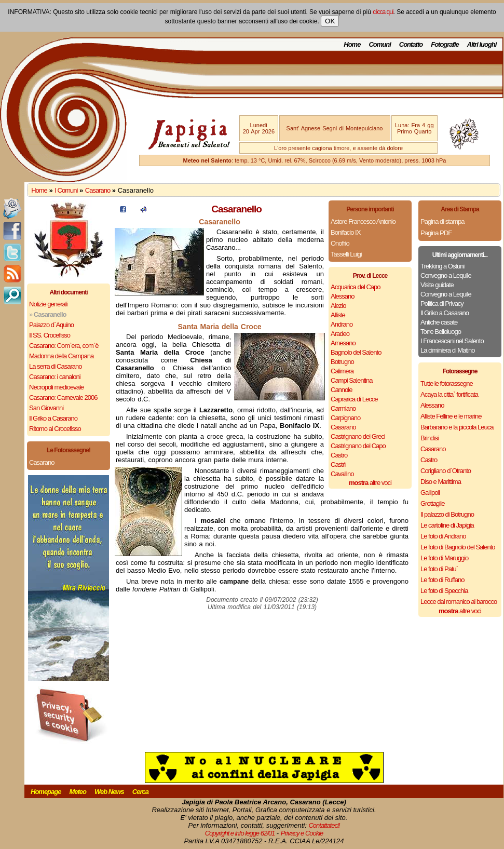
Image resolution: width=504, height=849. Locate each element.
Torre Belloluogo (441, 332)
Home (352, 44)
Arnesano (343, 343)
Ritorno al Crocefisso (55, 429)
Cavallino (342, 474)
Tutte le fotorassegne (447, 383)
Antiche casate (439, 322)
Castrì (338, 464)
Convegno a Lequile (446, 275)
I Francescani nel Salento (452, 341)
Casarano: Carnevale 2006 (63, 397)
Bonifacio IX (345, 232)
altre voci (370, 483)
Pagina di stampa (442, 221)
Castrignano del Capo (358, 446)
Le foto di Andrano (443, 536)
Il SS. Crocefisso (50, 335)
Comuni (379, 44)
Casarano (98, 190)
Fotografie (445, 44)
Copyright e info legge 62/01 (240, 833)
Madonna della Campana (61, 356)
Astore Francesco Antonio (363, 221)
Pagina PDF (436, 233)
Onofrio (340, 243)
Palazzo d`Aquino (51, 325)
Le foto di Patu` (439, 569)
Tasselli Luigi (346, 254)
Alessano (342, 296)
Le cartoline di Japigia (447, 525)
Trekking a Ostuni (442, 266)
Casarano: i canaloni (55, 377)
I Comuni (66, 190)
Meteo (78, 792)
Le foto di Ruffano (442, 580)
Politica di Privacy (442, 304)
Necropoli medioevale (56, 387)
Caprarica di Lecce (354, 399)
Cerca (140, 792)
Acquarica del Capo (355, 287)
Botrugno (342, 362)
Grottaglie (432, 503)
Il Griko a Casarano (53, 418)
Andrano (342, 324)
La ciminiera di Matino (447, 350)
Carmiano (343, 408)
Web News (109, 792)
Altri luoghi (482, 44)
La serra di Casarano (55, 366)
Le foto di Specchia (444, 591)
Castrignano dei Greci (358, 436)
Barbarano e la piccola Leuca (457, 427)
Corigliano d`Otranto (446, 471)
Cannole (341, 390)
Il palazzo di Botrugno (447, 514)
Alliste (338, 315)
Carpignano (345, 418)
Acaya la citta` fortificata (449, 394)
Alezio (338, 306)
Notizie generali (48, 304)
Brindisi (430, 438)
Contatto (411, 44)
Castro (339, 455)
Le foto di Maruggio (444, 558)
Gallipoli (430, 493)
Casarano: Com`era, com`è (64, 346)
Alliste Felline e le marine (451, 416)
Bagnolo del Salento (356, 352)
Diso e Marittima (441, 482)
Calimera (342, 371)
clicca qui (383, 12)
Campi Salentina (351, 380)
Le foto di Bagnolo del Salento (458, 547)
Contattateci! (324, 825)
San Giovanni (46, 408)
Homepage (46, 792)
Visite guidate (437, 285)
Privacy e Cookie (302, 833)
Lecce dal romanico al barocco (459, 602)
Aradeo (340, 334)
